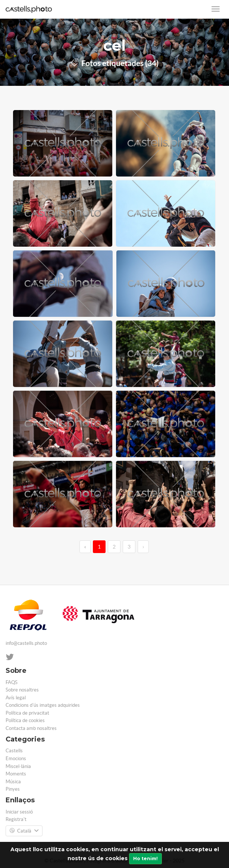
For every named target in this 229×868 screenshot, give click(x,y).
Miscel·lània (18, 766)
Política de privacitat (27, 713)
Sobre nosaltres (22, 690)
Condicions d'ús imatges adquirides (43, 705)
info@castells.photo (26, 643)
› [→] (143, 547)
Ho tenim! (145, 858)
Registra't (16, 819)
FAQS (12, 682)
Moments (16, 774)
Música (13, 782)
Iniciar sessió (19, 812)
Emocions (16, 758)
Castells (14, 751)
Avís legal (16, 698)
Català (24, 831)
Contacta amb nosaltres (31, 728)
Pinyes (13, 789)
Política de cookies (25, 720)
